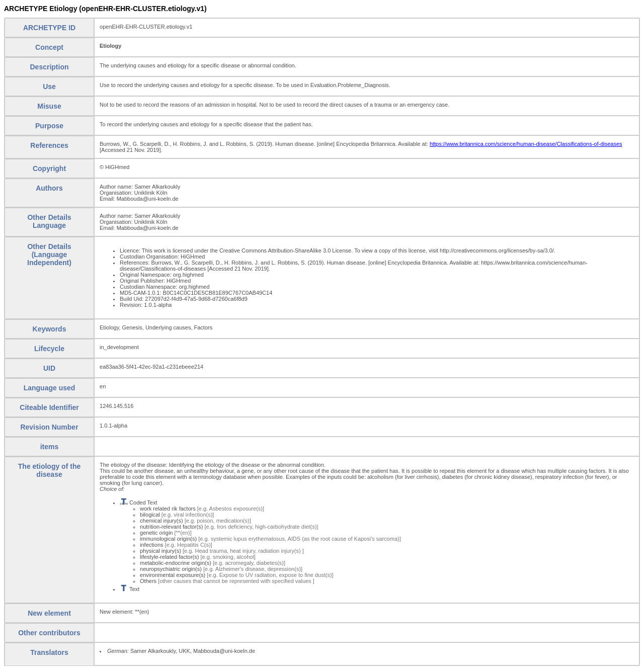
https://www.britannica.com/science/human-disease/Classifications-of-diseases (526, 144)
